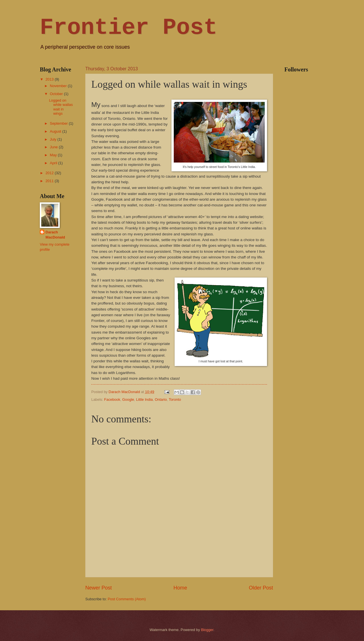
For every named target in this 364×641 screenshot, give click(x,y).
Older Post (261, 588)
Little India (145, 399)
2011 (50, 181)
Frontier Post (129, 28)
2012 (50, 173)
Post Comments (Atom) (127, 599)
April (54, 163)
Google (128, 399)
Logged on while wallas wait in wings (61, 107)
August (56, 131)
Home (180, 588)
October (57, 94)
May (54, 155)
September (59, 123)
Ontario (161, 399)
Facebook (112, 399)
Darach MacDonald (55, 235)
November (59, 86)
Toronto (175, 399)
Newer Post (99, 588)
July (53, 139)
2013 (50, 79)
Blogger (207, 630)
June (54, 147)
